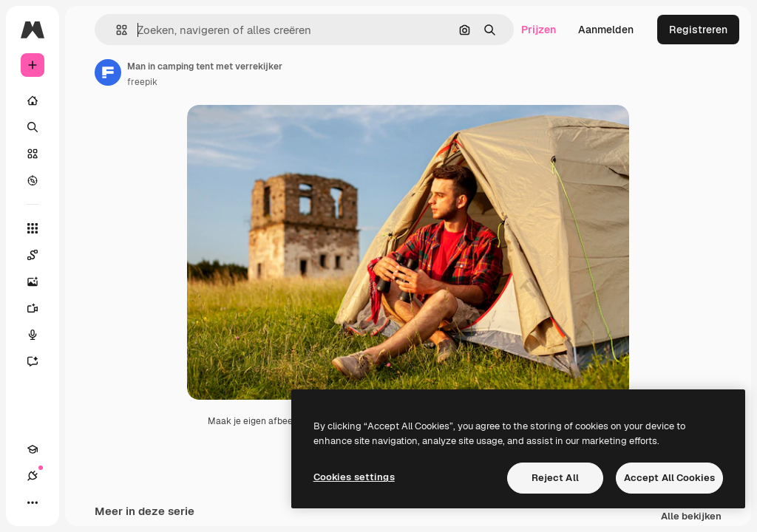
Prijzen (539, 30)
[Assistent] (40, 361)
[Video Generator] (40, 308)
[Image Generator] (40, 282)
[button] (116, 30)
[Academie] (33, 449)
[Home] (33, 100)
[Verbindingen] (33, 476)
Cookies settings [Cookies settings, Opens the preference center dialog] (354, 477)
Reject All (555, 478)
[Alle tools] (33, 228)
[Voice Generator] (40, 335)
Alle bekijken (691, 518)
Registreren (698, 30)
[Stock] (33, 154)
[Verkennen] (33, 180)
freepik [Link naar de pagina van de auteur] (142, 82)
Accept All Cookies (669, 478)
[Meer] (33, 502)
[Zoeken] (33, 127)
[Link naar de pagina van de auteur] (108, 72)
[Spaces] (40, 255)
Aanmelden (606, 30)
